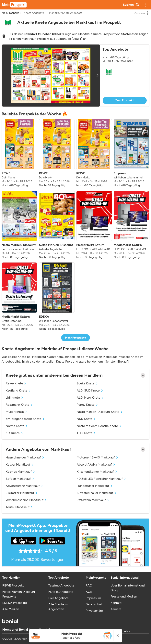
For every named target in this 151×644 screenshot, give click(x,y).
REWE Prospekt (13, 585)
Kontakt (116, 603)
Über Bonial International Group (128, 588)
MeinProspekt (10, 13)
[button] (145, 5)
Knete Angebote (34, 13)
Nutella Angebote (61, 592)
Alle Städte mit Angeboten (59, 607)
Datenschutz (95, 604)
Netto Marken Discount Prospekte (19, 594)
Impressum (93, 598)
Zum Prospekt (125, 100)
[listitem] (19, 153)
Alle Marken (11, 609)
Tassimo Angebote (61, 585)
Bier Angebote (58, 598)
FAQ (89, 585)
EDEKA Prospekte (15, 603)
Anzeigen (142, 13)
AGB (89, 592)
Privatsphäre (94, 611)
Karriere (116, 609)
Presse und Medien (124, 596)
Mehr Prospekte (76, 338)
